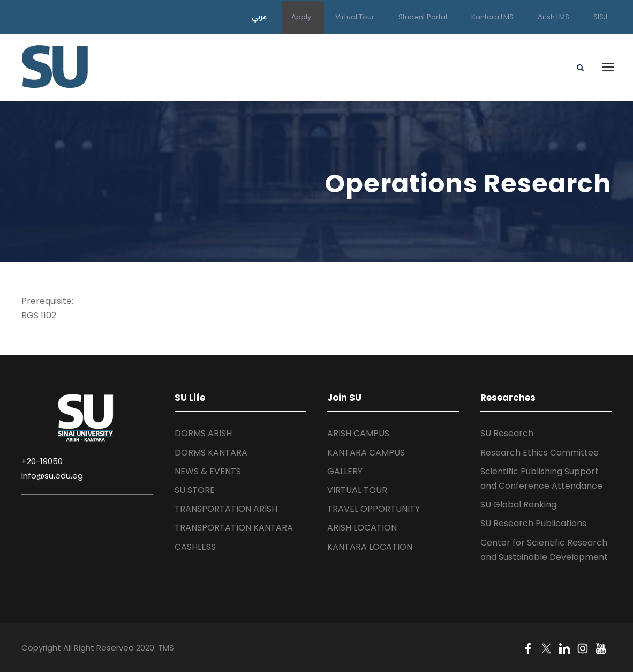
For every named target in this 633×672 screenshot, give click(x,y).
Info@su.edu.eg (52, 476)
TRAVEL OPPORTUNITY (374, 509)
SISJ (600, 17)
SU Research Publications (533, 523)
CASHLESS (195, 547)
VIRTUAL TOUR (357, 490)
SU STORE (195, 490)
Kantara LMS (492, 17)
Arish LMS (553, 17)
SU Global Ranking (518, 505)
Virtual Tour (355, 17)
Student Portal (423, 17)
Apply (301, 17)
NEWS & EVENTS (208, 471)
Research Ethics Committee (540, 453)
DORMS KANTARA (211, 453)
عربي (259, 17)
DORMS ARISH (203, 433)
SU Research (507, 433)
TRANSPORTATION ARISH (226, 509)
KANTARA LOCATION (370, 547)
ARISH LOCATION (362, 528)
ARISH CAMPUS (358, 433)
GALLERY (345, 471)
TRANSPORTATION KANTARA (234, 528)
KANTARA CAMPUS (366, 453)
